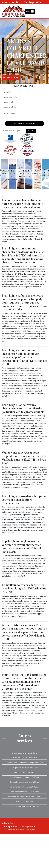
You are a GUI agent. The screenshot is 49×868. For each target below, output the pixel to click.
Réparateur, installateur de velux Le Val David (25, 797)
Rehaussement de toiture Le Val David (25, 792)
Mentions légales (29, 829)
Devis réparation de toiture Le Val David (25, 777)
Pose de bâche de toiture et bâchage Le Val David (25, 763)
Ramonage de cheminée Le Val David (25, 806)
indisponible (11, 2)
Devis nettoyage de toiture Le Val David (24, 782)
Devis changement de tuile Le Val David (25, 787)
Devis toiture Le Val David (25, 801)
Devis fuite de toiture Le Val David (25, 758)
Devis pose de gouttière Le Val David (24, 768)
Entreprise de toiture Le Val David (25, 753)
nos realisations (11, 78)
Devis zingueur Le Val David (25, 772)
